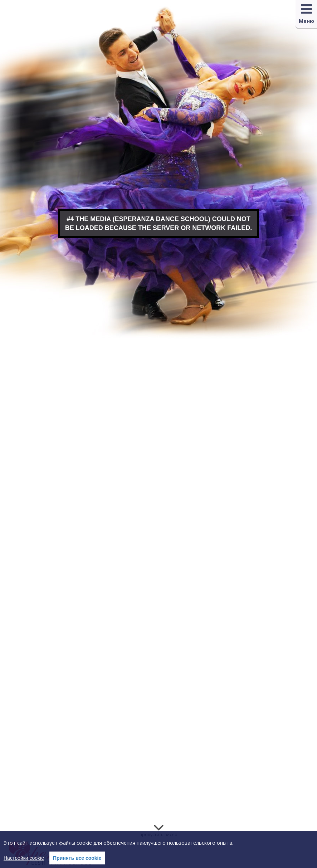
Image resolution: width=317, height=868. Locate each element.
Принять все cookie (77, 858)
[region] (158, 849)
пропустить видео (158, 835)
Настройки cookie (24, 858)
